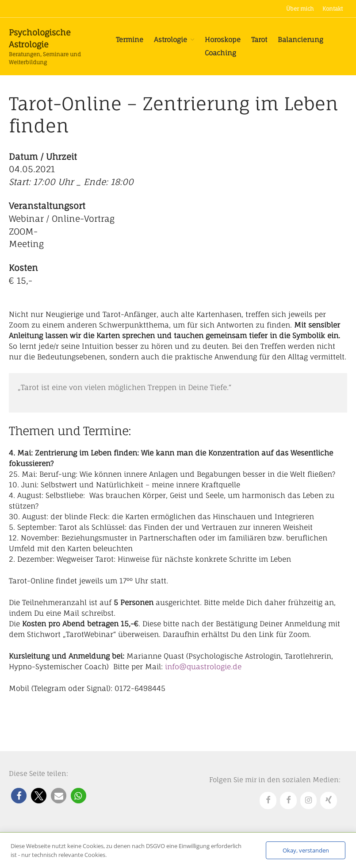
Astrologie (170, 40)
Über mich (300, 9)
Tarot (259, 40)
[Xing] (329, 800)
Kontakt (333, 9)
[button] (19, 796)
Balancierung (300, 40)
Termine (130, 40)
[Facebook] (268, 800)
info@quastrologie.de (203, 667)
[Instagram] (309, 800)
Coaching (220, 53)
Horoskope (223, 40)
